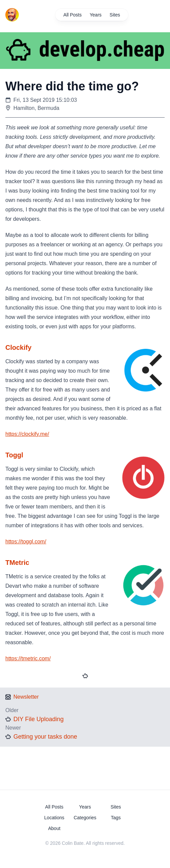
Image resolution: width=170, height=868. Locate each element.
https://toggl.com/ (26, 542)
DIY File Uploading (39, 719)
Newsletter (26, 697)
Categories (85, 818)
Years (96, 15)
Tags (116, 818)
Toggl (14, 455)
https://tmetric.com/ (28, 658)
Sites (115, 15)
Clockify (18, 347)
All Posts (72, 15)
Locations (54, 818)
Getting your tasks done (45, 737)
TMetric (17, 563)
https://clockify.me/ (27, 434)
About (54, 828)
